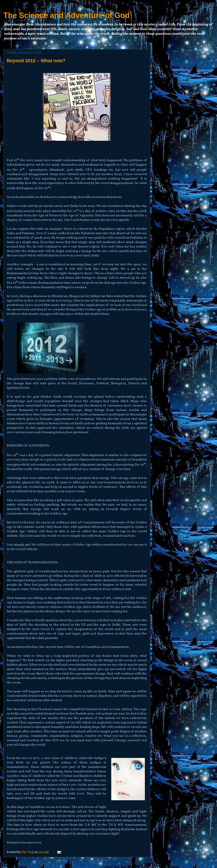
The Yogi (28, 852)
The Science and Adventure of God (67, 15)
